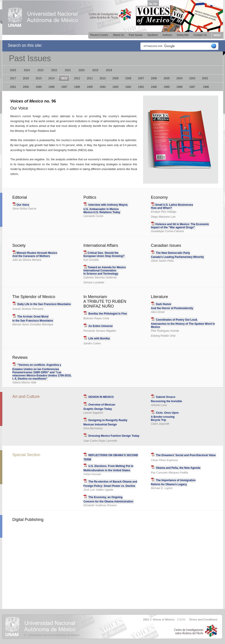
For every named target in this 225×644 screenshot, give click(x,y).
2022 (54, 70)
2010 (103, 78)
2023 (41, 70)
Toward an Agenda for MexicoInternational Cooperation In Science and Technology (105, 271)
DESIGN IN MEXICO (101, 397)
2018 (109, 70)
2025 (13, 70)
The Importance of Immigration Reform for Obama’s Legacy (173, 482)
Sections (153, 35)
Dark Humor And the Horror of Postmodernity (172, 306)
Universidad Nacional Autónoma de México (54, 635)
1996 (77, 87)
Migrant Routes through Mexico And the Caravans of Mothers (35, 254)
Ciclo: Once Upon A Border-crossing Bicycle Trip (165, 416)
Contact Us (200, 35)
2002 (205, 78)
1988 (180, 87)
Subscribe (183, 35)
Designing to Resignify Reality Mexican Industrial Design (106, 422)
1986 (206, 87)
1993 (115, 87)
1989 (167, 87)
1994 (103, 87)
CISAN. (181, 620)
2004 (180, 78)
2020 (82, 70)
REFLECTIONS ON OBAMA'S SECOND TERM (111, 457)
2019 (95, 70)
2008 (128, 78)
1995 (90, 87)
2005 (167, 78)
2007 (141, 78)
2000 (26, 87)
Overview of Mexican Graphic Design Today (99, 407)
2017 (13, 78)
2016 (26, 78)
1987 (192, 87)
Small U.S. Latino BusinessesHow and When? (172, 206)
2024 (27, 70)
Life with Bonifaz (99, 338)
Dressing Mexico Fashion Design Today (114, 436)
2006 (154, 78)
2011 (90, 78)
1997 (64, 87)
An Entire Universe (101, 326)
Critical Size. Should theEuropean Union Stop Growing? (104, 254)
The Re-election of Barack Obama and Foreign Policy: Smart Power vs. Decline (110, 484)
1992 (128, 87)
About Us (118, 35)
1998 (52, 87)
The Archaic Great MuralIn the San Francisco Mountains (33, 319)
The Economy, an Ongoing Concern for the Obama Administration (108, 499)
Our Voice (23, 205)
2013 (64, 78)
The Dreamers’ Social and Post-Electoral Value (186, 455)
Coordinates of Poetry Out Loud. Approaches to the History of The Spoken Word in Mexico (183, 323)
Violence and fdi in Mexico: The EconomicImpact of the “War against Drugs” (180, 226)
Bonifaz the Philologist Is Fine (108, 314)
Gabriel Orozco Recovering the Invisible (167, 399)
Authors (167, 35)
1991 (141, 87)
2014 (52, 78)
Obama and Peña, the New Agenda (178, 468)
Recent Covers (99, 35)
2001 (13, 87)
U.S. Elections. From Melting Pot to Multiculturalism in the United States (109, 468)
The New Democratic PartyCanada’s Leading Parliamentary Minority (177, 255)
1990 (154, 87)
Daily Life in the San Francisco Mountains (44, 304)
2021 (68, 70)
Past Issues (136, 35)
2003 (192, 78)
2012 (77, 78)
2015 (39, 78)
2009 (115, 78)
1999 (39, 87)
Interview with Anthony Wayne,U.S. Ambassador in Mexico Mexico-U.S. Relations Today (106, 209)
